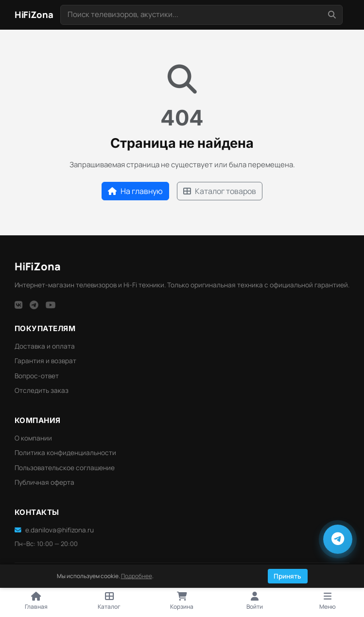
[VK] (18, 305)
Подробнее (137, 576)
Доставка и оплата (45, 346)
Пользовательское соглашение (65, 468)
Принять (287, 576)
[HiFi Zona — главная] (34, 15)
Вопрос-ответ (37, 376)
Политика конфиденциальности (65, 453)
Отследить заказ (42, 390)
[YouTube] (51, 305)
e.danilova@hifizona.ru (54, 530)
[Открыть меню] (328, 602)
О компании (33, 438)
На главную (135, 191)
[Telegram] (34, 305)
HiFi (38, 266)
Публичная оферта (44, 482)
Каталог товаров (220, 191)
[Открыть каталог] (109, 602)
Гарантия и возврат (45, 361)
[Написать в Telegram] (338, 539)
